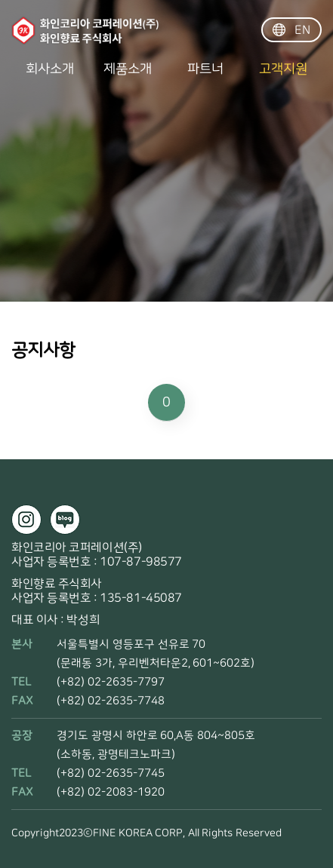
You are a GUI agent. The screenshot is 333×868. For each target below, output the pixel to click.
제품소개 (128, 69)
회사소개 (50, 69)
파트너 (205, 69)
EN (292, 30)
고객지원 (283, 69)
